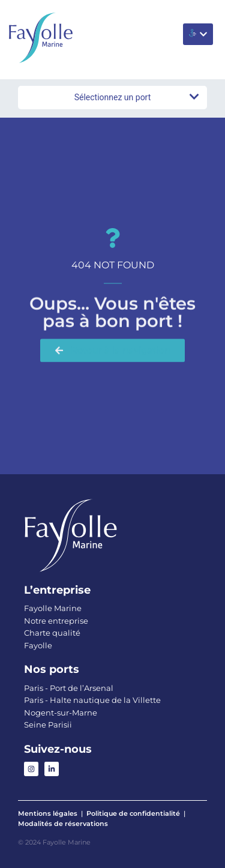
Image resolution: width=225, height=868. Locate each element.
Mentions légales (48, 813)
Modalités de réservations (63, 824)
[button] (198, 34)
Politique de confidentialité (133, 813)
